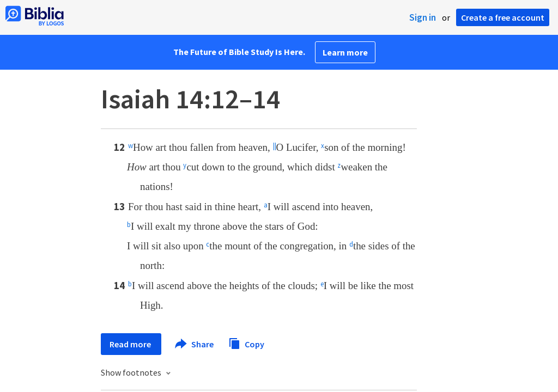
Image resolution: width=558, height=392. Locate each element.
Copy (246, 343)
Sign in (423, 17)
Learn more (345, 52)
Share (195, 344)
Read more (131, 344)
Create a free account (503, 17)
